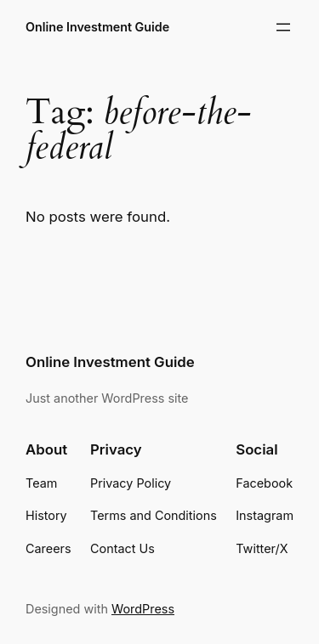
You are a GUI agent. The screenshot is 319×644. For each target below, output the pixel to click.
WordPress (143, 609)
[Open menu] (283, 27)
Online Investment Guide (97, 27)
